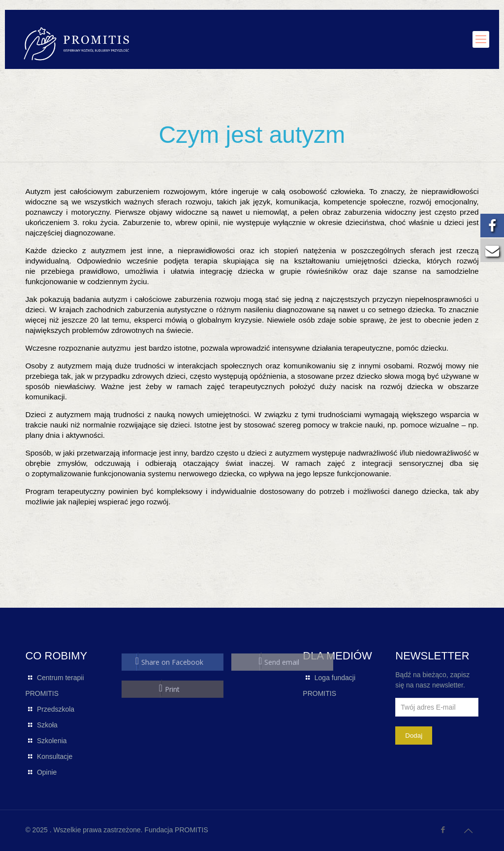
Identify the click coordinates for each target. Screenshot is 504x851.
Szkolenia (52, 741)
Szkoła (47, 725)
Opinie (47, 772)
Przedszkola (56, 709)
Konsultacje (55, 756)
